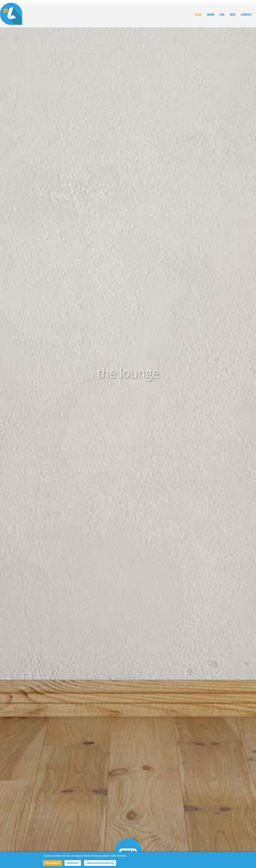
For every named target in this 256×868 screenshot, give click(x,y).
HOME (198, 14)
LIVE (222, 14)
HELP (233, 14)
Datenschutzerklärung (100, 863)
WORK (211, 14)
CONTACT (246, 14)
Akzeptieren (53, 863)
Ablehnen (73, 863)
